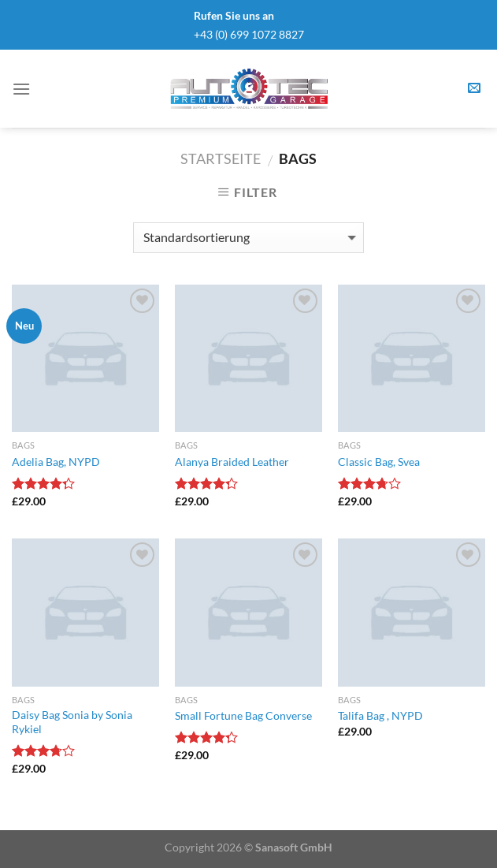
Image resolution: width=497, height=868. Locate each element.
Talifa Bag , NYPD (380, 715)
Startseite (221, 158)
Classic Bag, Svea (379, 462)
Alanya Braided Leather (232, 462)
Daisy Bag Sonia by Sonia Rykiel (72, 722)
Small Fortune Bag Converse (243, 715)
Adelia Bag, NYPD (56, 462)
